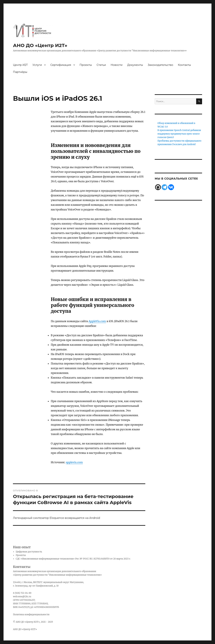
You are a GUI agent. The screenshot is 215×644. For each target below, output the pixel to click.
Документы (135, 65)
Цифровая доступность (29, 552)
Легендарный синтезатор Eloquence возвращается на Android (57, 518)
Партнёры (20, 72)
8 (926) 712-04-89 (22, 593)
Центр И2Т (20, 65)
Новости (117, 65)
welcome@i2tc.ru (22, 597)
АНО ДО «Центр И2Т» (40, 45)
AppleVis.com (97, 321)
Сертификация (61, 65)
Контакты (184, 65)
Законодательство (160, 65)
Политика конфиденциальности (31, 615)
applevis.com (74, 462)
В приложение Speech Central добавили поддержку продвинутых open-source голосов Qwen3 (179, 134)
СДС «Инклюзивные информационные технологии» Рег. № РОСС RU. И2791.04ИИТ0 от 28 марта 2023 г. (73, 559)
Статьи (101, 65)
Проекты (86, 65)
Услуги (37, 65)
